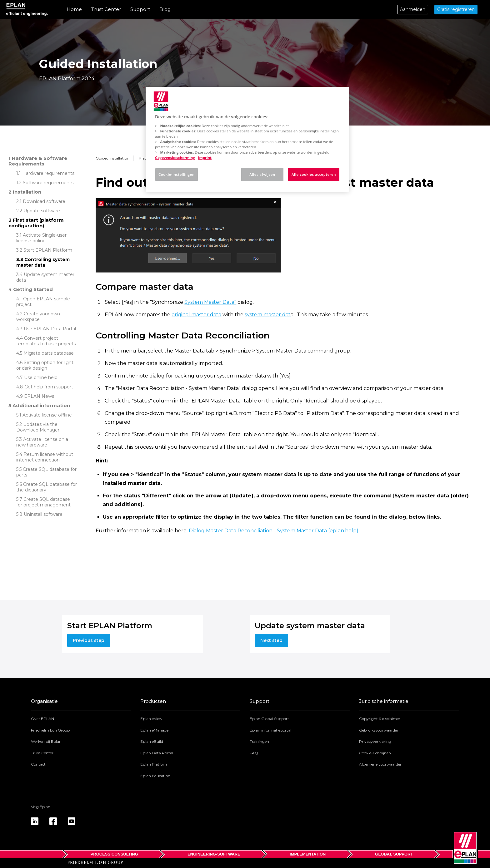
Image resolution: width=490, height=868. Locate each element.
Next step (271, 640)
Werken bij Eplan (46, 741)
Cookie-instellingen (177, 174)
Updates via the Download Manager (38, 427)
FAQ (254, 753)
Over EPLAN (42, 719)
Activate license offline (47, 415)
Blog (165, 9)
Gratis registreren (456, 9)
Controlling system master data (43, 262)
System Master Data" (210, 302)
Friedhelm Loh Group (50, 730)
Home (74, 9)
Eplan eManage (154, 730)
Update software (42, 211)
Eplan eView (151, 719)
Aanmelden (413, 9)
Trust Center (106, 9)
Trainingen (259, 741)
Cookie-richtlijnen (375, 753)
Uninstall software (43, 514)
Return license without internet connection (45, 457)
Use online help (41, 377)
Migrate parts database (49, 353)
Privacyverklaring (375, 741)
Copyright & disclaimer (380, 719)
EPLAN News (39, 396)
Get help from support (49, 387)
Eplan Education (155, 776)
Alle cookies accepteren (314, 174)
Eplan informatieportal (270, 730)
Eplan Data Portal (157, 753)
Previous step (89, 640)
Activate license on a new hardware (42, 442)
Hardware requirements (48, 173)
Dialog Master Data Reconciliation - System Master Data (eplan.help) (274, 531)
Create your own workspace (38, 317)
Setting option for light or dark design (45, 365)
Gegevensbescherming (175, 158)
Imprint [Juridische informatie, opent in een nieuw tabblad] (205, 158)
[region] (247, 139)
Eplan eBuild (152, 741)
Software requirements (48, 183)
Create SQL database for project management (43, 502)
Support (140, 9)
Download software (44, 201)
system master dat (268, 315)
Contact (38, 764)
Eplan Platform (154, 764)
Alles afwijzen (262, 174)
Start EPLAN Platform (48, 250)
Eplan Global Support (269, 719)
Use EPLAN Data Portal (50, 329)
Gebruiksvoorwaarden (379, 730)
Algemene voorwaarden (381, 764)
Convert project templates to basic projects (46, 341)
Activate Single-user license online (41, 238)
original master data (196, 315)
